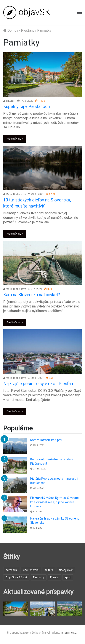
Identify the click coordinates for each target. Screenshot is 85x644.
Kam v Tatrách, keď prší (46, 440)
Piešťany (28, 30)
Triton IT (9, 101)
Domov (11, 30)
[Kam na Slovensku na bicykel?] (42, 263)
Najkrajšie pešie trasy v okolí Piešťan (38, 384)
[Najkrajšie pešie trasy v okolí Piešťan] (42, 352)
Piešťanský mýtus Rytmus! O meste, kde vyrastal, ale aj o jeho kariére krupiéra (55, 502)
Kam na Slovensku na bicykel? (32, 295)
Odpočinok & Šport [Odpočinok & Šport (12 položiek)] (16, 577)
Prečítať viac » (15, 139)
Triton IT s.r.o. (69, 633)
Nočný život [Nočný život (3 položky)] (66, 570)
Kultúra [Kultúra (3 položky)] (49, 570)
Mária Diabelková (15, 194)
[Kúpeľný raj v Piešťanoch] (42, 74)
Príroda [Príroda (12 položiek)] (54, 577)
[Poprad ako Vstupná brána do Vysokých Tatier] (43, 609)
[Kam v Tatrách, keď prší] (15, 446)
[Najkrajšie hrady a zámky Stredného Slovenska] (15, 525)
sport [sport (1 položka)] (68, 577)
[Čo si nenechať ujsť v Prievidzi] (69, 609)
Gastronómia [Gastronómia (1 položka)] (31, 570)
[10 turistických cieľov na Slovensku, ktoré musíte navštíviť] (42, 168)
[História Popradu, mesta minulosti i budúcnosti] (15, 485)
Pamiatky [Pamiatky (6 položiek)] (39, 577)
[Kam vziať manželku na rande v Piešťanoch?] (15, 465)
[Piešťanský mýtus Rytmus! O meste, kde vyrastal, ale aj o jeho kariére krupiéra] (15, 504)
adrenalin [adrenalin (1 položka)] (11, 570)
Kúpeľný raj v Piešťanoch (26, 106)
